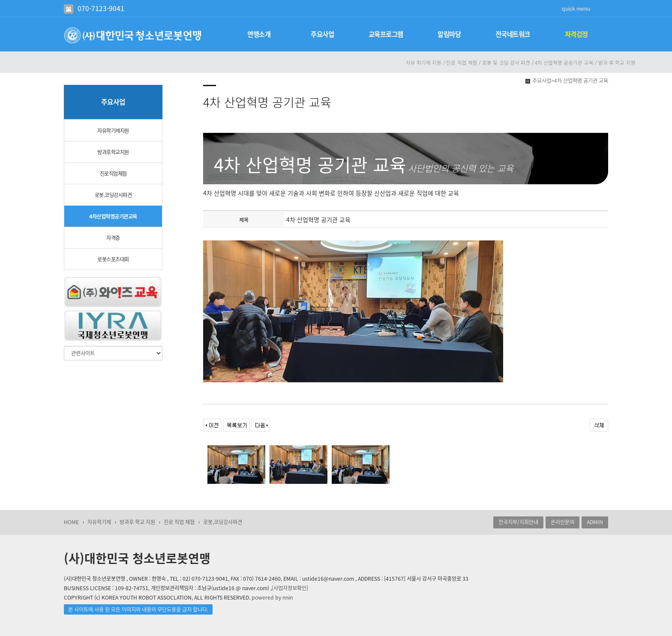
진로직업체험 (113, 174)
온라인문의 (562, 522)
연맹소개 (259, 34)
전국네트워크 (513, 34)
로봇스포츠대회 (113, 259)
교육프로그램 (386, 34)
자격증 (113, 238)
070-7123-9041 (101, 8)
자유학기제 (99, 522)
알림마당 (449, 34)
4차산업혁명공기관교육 (113, 216)
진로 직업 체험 (179, 522)
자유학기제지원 (113, 131)
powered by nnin (272, 597)
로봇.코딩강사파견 (113, 195)
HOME (71, 522)
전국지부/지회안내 (518, 522)
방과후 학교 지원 (137, 522)
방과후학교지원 (113, 152)
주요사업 (322, 34)
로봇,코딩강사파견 (223, 522)
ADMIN (595, 522)
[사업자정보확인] (290, 588)
